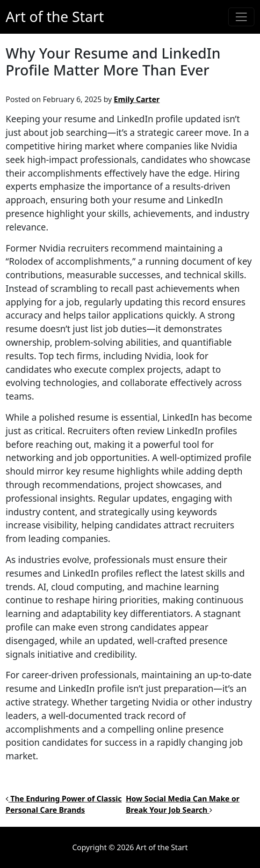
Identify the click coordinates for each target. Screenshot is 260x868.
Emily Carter (137, 99)
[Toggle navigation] (241, 17)
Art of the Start (55, 17)
